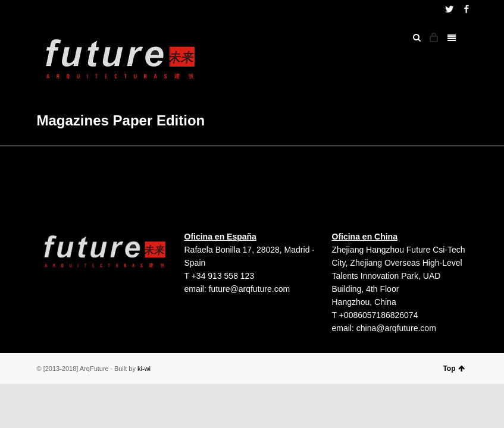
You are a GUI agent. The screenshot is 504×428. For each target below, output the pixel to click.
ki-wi (144, 369)
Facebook (467, 9)
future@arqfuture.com (249, 289)
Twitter (449, 9)
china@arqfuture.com (396, 328)
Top (453, 369)
